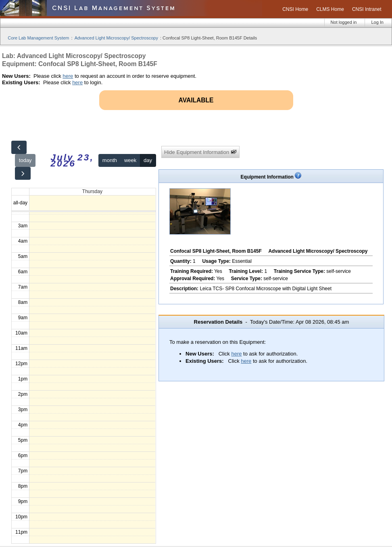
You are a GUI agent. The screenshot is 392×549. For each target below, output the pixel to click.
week (130, 160)
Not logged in (344, 22)
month (110, 160)
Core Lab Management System (38, 38)
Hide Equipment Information (200, 152)
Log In (377, 22)
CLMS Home (330, 9)
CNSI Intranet (367, 9)
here (68, 76)
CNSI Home (295, 9)
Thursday (92, 191)
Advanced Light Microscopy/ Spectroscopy (116, 38)
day (148, 160)
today (25, 160)
